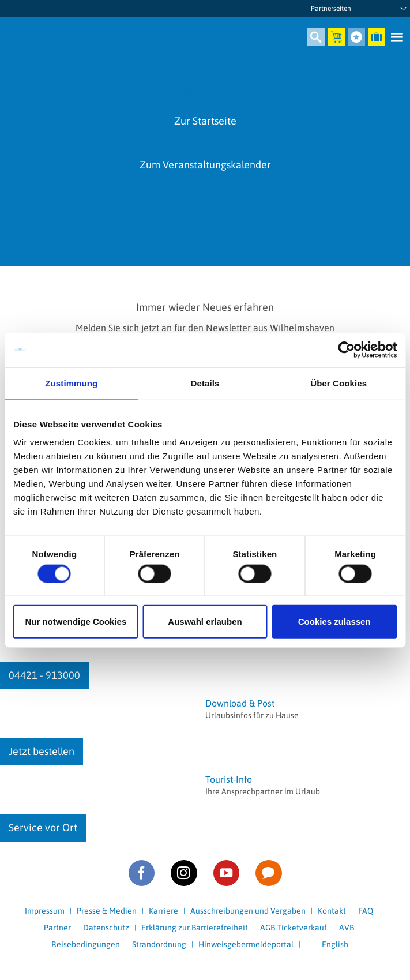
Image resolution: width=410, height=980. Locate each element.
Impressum (45, 911)
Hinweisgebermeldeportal (246, 944)
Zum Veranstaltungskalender (205, 165)
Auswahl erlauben (205, 622)
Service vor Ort (43, 827)
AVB (347, 928)
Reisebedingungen (86, 944)
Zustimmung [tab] (71, 383)
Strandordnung (159, 944)
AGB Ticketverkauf (294, 928)
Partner (57, 928)
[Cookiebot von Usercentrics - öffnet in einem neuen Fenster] (346, 350)
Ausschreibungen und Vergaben (248, 911)
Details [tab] (205, 383)
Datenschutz (106, 928)
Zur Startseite (205, 121)
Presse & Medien (107, 911)
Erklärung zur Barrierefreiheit (195, 928)
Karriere (163, 911)
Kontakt (332, 911)
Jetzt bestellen (42, 751)
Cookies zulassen (334, 622)
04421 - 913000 (44, 675)
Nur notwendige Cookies (76, 622)
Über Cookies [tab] (338, 383)
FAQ (366, 911)
